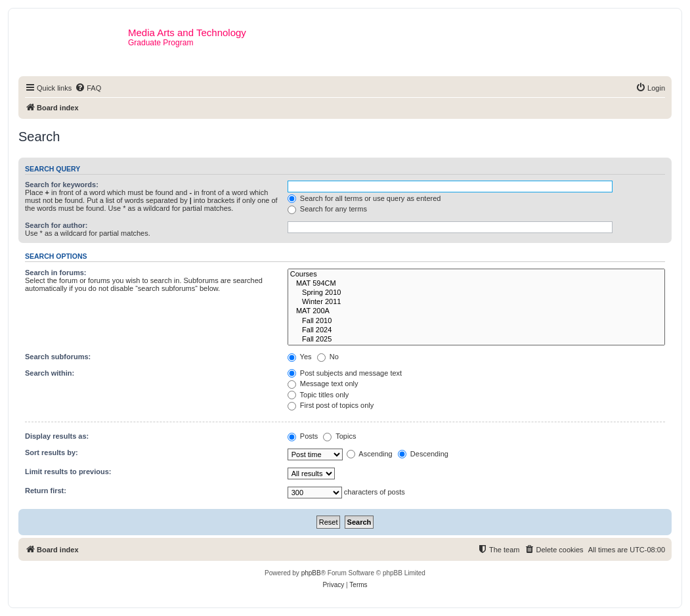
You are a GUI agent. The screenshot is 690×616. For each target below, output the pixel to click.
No (328, 357)
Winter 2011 (476, 302)
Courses (476, 275)
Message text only (323, 384)
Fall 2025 (476, 340)
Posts (303, 436)
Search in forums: (56, 273)
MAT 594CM (476, 284)
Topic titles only (318, 395)
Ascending (370, 454)
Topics (339, 436)
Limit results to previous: (68, 472)
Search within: (50, 373)
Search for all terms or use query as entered (364, 198)
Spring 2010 (476, 293)
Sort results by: (52, 452)
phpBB (311, 573)
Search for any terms (327, 209)
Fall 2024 (476, 330)
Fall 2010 (476, 321)
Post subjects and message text (345, 373)
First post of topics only (331, 405)
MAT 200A (476, 311)
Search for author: (56, 225)
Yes (300, 357)
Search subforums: (58, 357)
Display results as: (57, 436)
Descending (423, 454)
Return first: (46, 491)
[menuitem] (88, 88)
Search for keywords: (62, 185)
